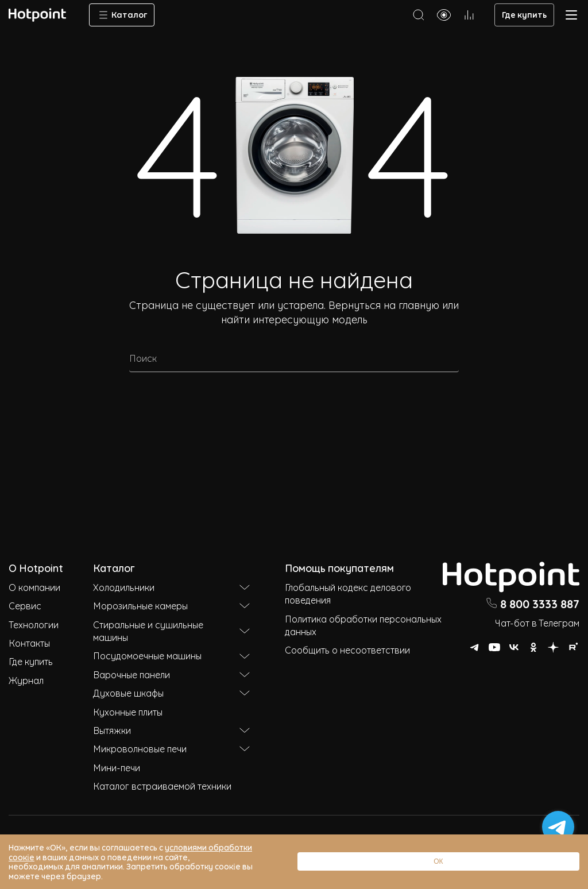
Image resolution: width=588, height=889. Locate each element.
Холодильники (172, 587)
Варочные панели (172, 674)
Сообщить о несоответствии (347, 650)
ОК (545, 871)
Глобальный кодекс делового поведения (348, 593)
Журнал (26, 680)
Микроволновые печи (172, 748)
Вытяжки (172, 730)
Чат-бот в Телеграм (537, 623)
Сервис (25, 605)
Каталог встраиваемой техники (162, 786)
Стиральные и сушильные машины (172, 631)
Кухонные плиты (128, 712)
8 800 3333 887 (533, 603)
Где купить (524, 14)
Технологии (34, 624)
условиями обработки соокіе (222, 866)
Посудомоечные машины (172, 655)
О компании (34, 587)
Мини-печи (117, 767)
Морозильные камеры (172, 605)
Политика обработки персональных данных (363, 625)
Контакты (29, 643)
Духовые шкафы (172, 693)
